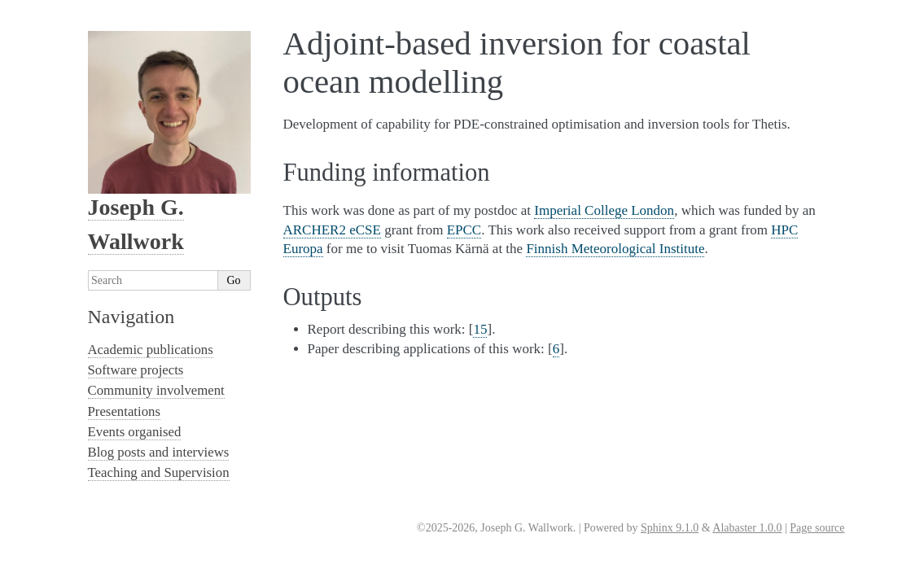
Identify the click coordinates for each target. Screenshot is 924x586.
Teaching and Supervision (159, 472)
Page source (817, 528)
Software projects (136, 370)
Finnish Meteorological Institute (615, 249)
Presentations (125, 411)
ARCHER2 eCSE (332, 230)
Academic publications (151, 350)
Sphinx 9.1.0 (670, 528)
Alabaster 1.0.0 (747, 528)
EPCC (464, 230)
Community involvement (156, 390)
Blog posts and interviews (159, 452)
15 (480, 329)
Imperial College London (604, 210)
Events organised (135, 432)
